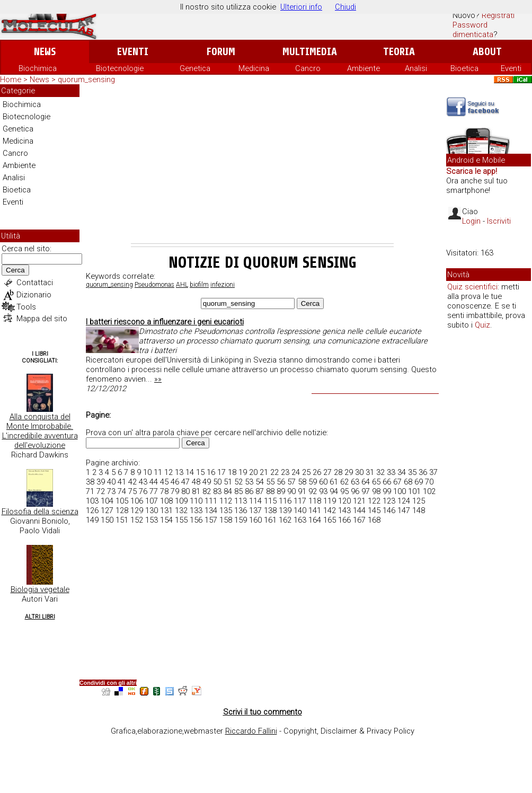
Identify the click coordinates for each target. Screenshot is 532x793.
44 (154, 482)
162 (285, 520)
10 (147, 472)
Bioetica (464, 68)
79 (175, 491)
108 (166, 501)
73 (111, 491)
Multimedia (310, 52)
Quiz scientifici (472, 287)
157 (211, 520)
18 (232, 472)
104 (107, 501)
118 (315, 501)
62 (344, 482)
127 (107, 510)
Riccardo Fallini (251, 731)
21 (264, 472)
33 (391, 472)
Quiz (482, 325)
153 (152, 520)
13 (179, 472)
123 (389, 501)
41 (122, 482)
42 (132, 482)
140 (300, 510)
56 (281, 482)
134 (211, 510)
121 (359, 501)
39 (101, 482)
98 (376, 491)
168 (374, 520)
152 (137, 520)
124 (404, 501)
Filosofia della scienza (40, 512)
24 (296, 472)
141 (315, 510)
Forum (221, 52)
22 (274, 472)
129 (137, 510)
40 (111, 482)
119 (330, 501)
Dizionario (34, 295)
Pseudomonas (154, 285)
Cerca (15, 270)
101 (414, 491)
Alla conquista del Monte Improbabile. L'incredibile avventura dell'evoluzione (40, 431)
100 (400, 491)
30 (359, 472)
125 (419, 501)
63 (355, 482)
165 (330, 520)
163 (300, 520)
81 (196, 491)
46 (175, 482)
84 (228, 491)
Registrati (498, 15)
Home (11, 80)
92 (313, 491)
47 (185, 482)
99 (387, 491)
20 (253, 472)
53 (249, 482)
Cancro (308, 68)
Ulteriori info (301, 7)
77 (154, 491)
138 (270, 510)
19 (243, 472)
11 (158, 472)
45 (164, 482)
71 (90, 491)
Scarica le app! (472, 171)
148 (419, 510)
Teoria (399, 52)
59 (313, 482)
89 (281, 491)
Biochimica (38, 68)
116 (285, 501)
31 (370, 472)
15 (200, 472)
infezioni (223, 285)
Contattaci (35, 283)
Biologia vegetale (40, 589)
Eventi (133, 52)
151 (122, 520)
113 (241, 501)
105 (122, 501)
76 (143, 491)
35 (412, 472)
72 (101, 491)
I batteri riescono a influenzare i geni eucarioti (165, 322)
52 (238, 482)
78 (164, 491)
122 (374, 501)
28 (338, 472)
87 (260, 491)
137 (255, 510)
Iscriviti (499, 221)
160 (255, 520)
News (45, 52)
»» (158, 379)
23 (285, 472)
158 (226, 520)
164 (315, 520)
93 (323, 491)
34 (402, 472)
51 (228, 482)
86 (249, 491)
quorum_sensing (109, 285)
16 (211, 472)
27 (327, 472)
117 (300, 501)
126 (92, 510)
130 (152, 510)
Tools (26, 307)
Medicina (254, 68)
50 (217, 482)
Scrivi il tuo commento (263, 712)
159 (241, 520)
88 (270, 491)
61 (334, 482)
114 (255, 501)
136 (241, 510)
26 (317, 472)
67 (397, 482)
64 (366, 482)
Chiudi (345, 7)
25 (306, 472)
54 (260, 482)
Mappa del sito (42, 319)
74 (122, 491)
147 (404, 510)
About (487, 52)
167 (359, 520)
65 (376, 482)
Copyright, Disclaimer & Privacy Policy (349, 731)
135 (226, 510)
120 (344, 501)
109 (181, 501)
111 (211, 501)
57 (291, 482)
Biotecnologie (120, 68)
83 (217, 491)
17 (221, 472)
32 (380, 472)
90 (291, 491)
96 (355, 491)
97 (366, 491)
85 (238, 491)
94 (334, 491)
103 (92, 501)
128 (122, 510)
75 (132, 491)
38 (90, 482)
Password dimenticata (473, 30)
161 (270, 520)
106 (137, 501)
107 (152, 501)
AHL (182, 285)
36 (423, 472)
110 (196, 501)
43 (143, 482)
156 (196, 520)
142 (330, 510)
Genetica (195, 68)
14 (190, 472)
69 (419, 482)
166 (344, 520)
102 (429, 491)
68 (408, 482)
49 (207, 482)
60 (323, 482)
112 (226, 501)
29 (349, 472)
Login (471, 221)
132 (181, 510)
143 (344, 510)
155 (181, 520)
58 (302, 482)
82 (207, 491)
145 (374, 510)
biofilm (199, 285)
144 (359, 510)
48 (196, 482)
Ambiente (363, 68)
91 (302, 491)
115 (270, 501)
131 (166, 510)
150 (107, 520)
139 (285, 510)
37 (433, 472)
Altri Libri (40, 617)
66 (387, 482)
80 (185, 491)
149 (92, 520)
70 (429, 482)
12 (169, 472)
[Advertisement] (262, 164)
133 (196, 510)
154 (166, 520)
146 (389, 510)
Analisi (416, 68)
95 (344, 491)
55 (270, 482)
